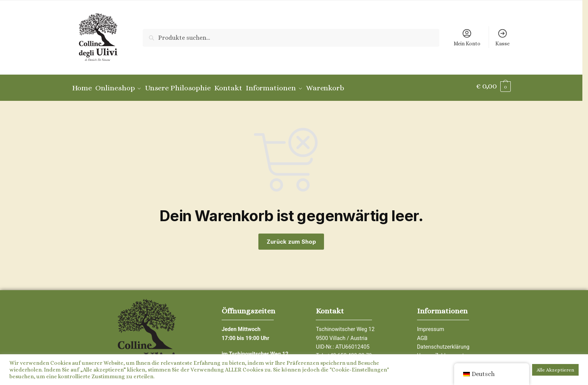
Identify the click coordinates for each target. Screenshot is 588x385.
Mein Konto (467, 37)
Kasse (502, 37)
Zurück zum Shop (291, 238)
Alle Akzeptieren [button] (555, 370)
